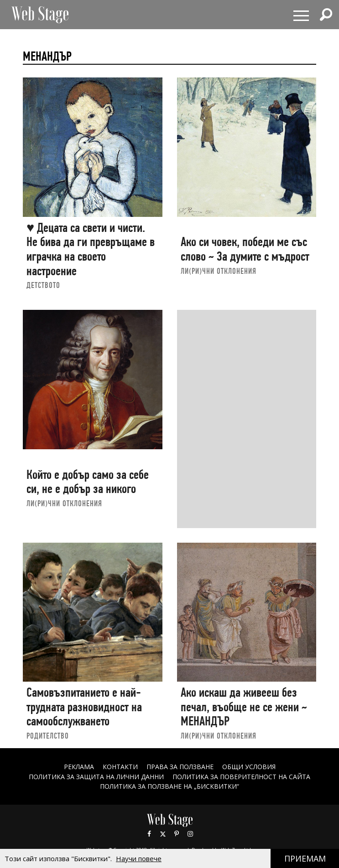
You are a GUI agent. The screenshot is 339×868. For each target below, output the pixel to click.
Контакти (120, 767)
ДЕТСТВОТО (43, 285)
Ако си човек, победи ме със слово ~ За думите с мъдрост (245, 249)
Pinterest (177, 834)
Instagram (190, 834)
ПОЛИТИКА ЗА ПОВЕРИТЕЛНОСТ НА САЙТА (241, 777)
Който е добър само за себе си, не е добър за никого (88, 482)
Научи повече (139, 858)
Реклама (79, 767)
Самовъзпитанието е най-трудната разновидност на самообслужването (84, 707)
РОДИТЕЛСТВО (48, 736)
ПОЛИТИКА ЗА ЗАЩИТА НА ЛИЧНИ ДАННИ (96, 777)
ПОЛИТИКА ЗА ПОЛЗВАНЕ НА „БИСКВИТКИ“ (169, 786)
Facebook (149, 834)
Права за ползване (180, 767)
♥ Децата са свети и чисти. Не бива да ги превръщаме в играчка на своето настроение (91, 249)
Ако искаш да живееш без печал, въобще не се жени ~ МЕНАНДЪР (244, 707)
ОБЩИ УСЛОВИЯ (249, 767)
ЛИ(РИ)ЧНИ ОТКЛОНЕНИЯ (219, 271)
